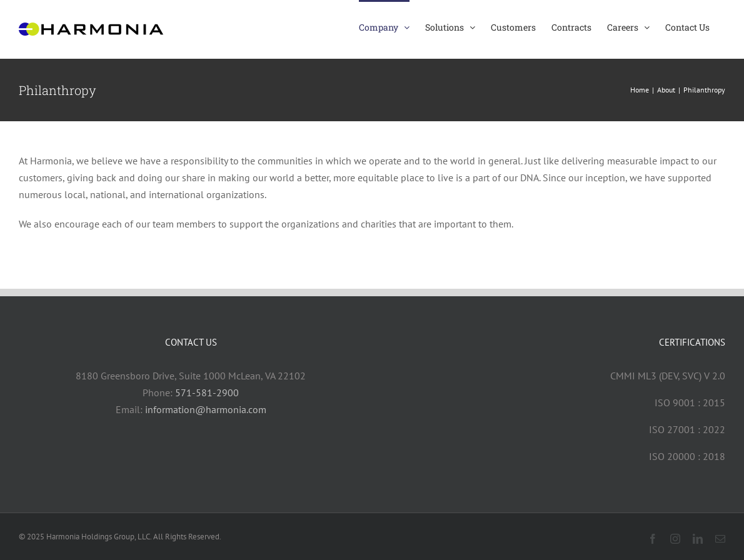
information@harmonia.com (206, 409)
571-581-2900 (207, 392)
